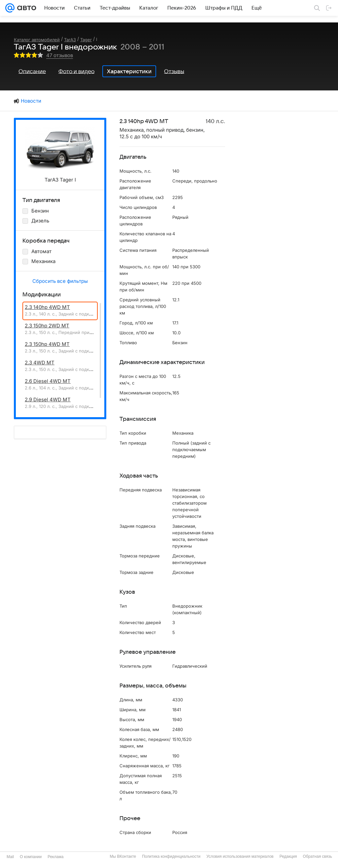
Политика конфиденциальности (171, 856)
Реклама (55, 857)
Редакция (288, 856)
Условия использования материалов (240, 856)
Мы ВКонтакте (123, 856)
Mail (10, 857)
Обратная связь (318, 856)
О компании (31, 857)
